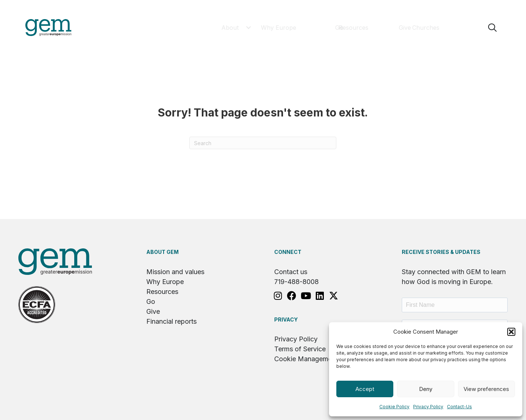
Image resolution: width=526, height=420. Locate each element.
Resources (162, 292)
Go (151, 301)
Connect (288, 252)
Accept (365, 389)
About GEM (162, 252)
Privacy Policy (428, 407)
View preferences (486, 389)
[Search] (263, 143)
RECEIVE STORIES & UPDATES (441, 252)
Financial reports (171, 321)
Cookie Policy (394, 407)
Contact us (291, 272)
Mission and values (175, 272)
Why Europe (165, 282)
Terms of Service (300, 349)
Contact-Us (459, 407)
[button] (511, 332)
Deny (426, 389)
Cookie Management (306, 359)
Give (153, 311)
